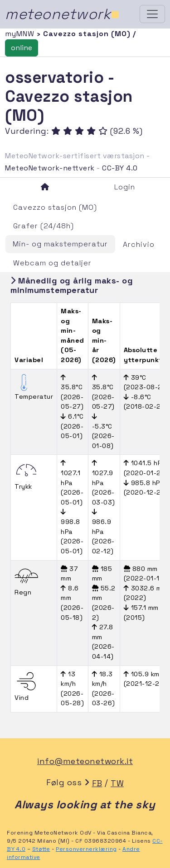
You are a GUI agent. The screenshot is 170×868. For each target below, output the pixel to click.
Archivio (139, 244)
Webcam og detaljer (52, 263)
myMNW (21, 34)
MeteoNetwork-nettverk (50, 168)
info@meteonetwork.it (85, 761)
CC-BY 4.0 (120, 168)
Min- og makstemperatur (60, 244)
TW (117, 783)
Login (125, 187)
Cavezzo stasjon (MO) (55, 207)
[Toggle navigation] (152, 14)
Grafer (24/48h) (44, 226)
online (22, 48)
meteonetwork (62, 14)
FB (97, 783)
